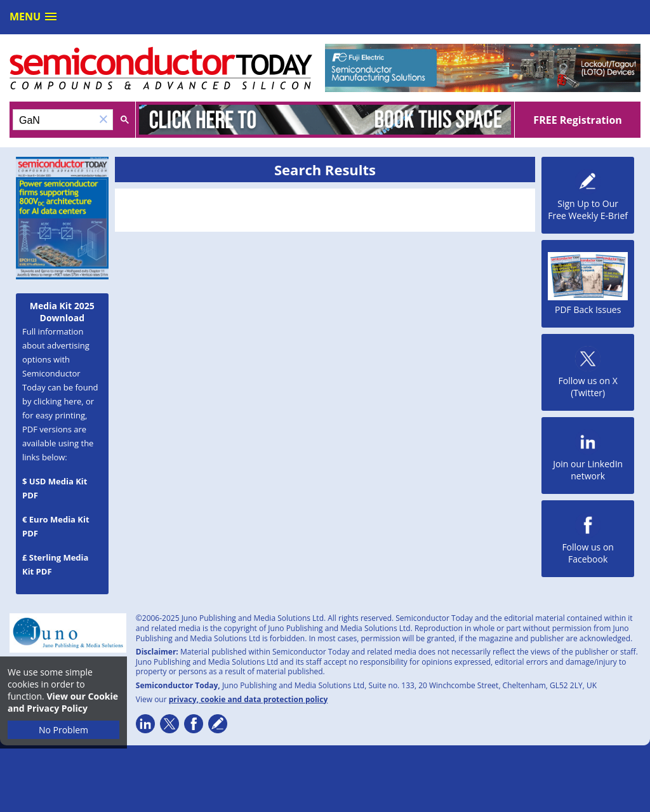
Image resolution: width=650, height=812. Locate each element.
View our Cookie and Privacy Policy (63, 702)
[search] (54, 121)
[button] (103, 120)
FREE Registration (577, 120)
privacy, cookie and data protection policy (249, 699)
